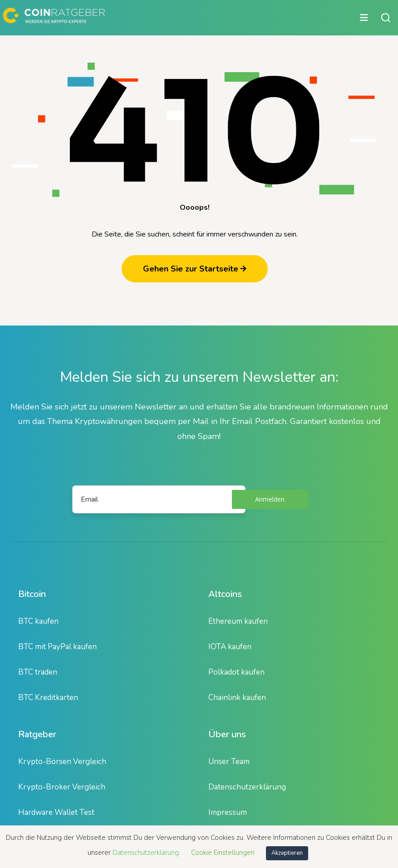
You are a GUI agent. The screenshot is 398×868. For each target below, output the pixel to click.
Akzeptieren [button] (287, 853)
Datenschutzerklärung (247, 787)
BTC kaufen (38, 621)
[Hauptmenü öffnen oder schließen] (187, 18)
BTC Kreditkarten (48, 698)
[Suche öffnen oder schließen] (386, 18)
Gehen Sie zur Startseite (195, 269)
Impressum (228, 812)
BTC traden (38, 672)
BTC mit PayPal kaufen (57, 647)
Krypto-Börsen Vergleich (62, 762)
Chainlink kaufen (237, 698)
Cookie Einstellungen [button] (223, 853)
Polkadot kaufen (236, 672)
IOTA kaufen (230, 647)
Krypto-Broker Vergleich (62, 787)
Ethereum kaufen (238, 621)
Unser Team (229, 762)
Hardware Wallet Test (56, 812)
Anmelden (270, 499)
